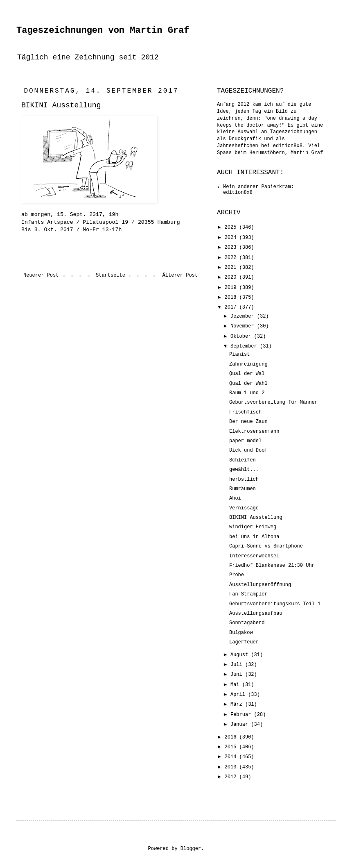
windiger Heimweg (253, 527)
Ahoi (235, 498)
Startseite (111, 275)
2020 (232, 277)
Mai (236, 685)
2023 (232, 248)
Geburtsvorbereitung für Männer (273, 402)
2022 (232, 258)
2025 (232, 227)
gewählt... (244, 470)
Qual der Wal (247, 374)
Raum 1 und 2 (247, 393)
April (239, 695)
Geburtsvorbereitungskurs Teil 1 (275, 604)
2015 (232, 747)
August (241, 655)
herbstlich (244, 479)
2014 (232, 757)
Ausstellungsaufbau (256, 614)
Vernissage (244, 508)
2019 (232, 288)
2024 (232, 238)
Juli (238, 665)
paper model (245, 441)
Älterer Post (180, 275)
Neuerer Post (41, 275)
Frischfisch (245, 412)
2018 (232, 298)
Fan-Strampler (248, 594)
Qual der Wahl (248, 384)
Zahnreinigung (248, 364)
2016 (232, 737)
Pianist (239, 354)
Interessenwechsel (254, 556)
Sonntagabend (247, 623)
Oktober (242, 336)
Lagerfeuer (244, 642)
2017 (232, 307)
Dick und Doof (248, 450)
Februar (242, 715)
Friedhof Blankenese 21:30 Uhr (272, 566)
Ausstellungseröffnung (260, 585)
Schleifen (243, 460)
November (244, 326)
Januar (241, 725)
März (238, 704)
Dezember (244, 316)
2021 (232, 268)
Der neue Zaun (248, 422)
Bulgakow (241, 633)
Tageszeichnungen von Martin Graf (103, 31)
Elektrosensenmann (254, 432)
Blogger (191, 849)
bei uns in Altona (254, 537)
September (245, 346)
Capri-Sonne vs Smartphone (266, 546)
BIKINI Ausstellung (256, 518)
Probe (237, 575)
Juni (238, 675)
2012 (232, 777)
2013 (232, 767)
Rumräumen (243, 489)
